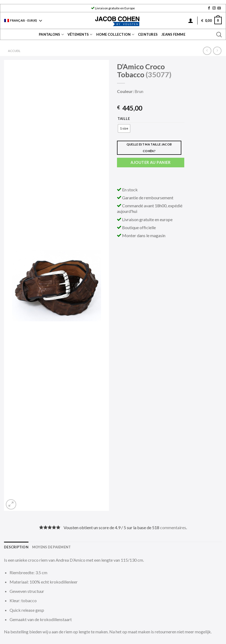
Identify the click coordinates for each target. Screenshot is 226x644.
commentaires (173, 527)
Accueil (14, 51)
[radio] (124, 128)
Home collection (115, 35)
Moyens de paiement (52, 547)
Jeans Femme (173, 34)
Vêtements (80, 35)
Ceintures (148, 34)
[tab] (16, 547)
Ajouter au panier (150, 162)
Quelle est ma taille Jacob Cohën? (149, 148)
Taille (124, 119)
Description (16, 547)
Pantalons (51, 35)
